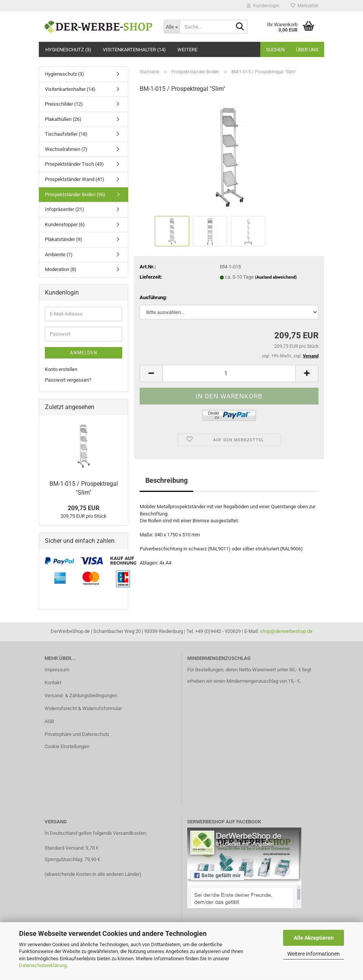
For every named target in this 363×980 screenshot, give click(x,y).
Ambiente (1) (59, 255)
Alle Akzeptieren (314, 938)
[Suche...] (172, 27)
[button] (151, 373)
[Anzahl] (229, 373)
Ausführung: (153, 297)
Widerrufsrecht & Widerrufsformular (83, 708)
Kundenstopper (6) (65, 224)
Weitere (187, 50)
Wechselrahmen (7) (66, 149)
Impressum (57, 670)
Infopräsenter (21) (64, 209)
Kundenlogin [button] (263, 6)
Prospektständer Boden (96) (75, 194)
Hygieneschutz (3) (68, 50)
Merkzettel (305, 6)
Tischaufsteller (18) (66, 134)
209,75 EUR (84, 508)
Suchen (275, 50)
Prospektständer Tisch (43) (74, 164)
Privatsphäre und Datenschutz (77, 734)
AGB (49, 721)
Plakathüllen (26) (63, 119)
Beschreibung (166, 480)
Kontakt (53, 683)
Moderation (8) (61, 269)
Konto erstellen (61, 369)
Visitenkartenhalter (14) (134, 50)
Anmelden (84, 353)
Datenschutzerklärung (43, 965)
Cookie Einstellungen (67, 746)
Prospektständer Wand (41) (75, 179)
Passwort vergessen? (68, 380)
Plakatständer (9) (64, 239)
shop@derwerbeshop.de (286, 631)
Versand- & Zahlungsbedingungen (81, 695)
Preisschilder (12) (64, 104)
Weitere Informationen (314, 954)
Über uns (307, 50)
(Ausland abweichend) (276, 277)
